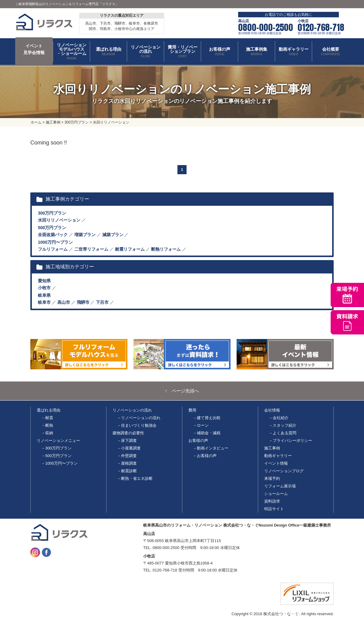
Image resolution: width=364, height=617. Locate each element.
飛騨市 (83, 302)
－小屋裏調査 (129, 448)
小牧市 (44, 288)
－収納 (47, 433)
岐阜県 (44, 295)
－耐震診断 (127, 471)
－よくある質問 (283, 433)
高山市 (64, 302)
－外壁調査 (127, 456)
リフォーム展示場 (280, 486)
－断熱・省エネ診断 (135, 478)
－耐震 (47, 418)
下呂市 (102, 302)
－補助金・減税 (207, 433)
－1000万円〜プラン (59, 463)
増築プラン (85, 235)
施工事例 (272, 448)
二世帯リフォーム (91, 249)
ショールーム (276, 494)
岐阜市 (44, 302)
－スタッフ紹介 (283, 425)
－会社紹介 (279, 418)
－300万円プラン (56, 448)
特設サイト (274, 509)
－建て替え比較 (207, 418)
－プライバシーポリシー (290, 441)
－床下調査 (127, 441)
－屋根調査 (127, 463)
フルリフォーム (53, 249)
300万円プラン (52, 213)
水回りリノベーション (59, 220)
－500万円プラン (56, 456)
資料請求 (272, 501)
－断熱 (47, 425)
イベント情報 (276, 463)
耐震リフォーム (130, 249)
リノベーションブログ (284, 471)
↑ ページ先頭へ (182, 391)
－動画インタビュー (211, 448)
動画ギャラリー (278, 456)
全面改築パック (53, 235)
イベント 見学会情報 (34, 49)
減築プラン (113, 235)
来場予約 (272, 478)
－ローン (201, 425)
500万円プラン (52, 228)
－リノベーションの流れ (139, 418)
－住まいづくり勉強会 (137, 425)
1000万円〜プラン (55, 242)
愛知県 (44, 281)
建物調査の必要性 (128, 433)
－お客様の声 (205, 456)
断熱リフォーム (166, 249)
